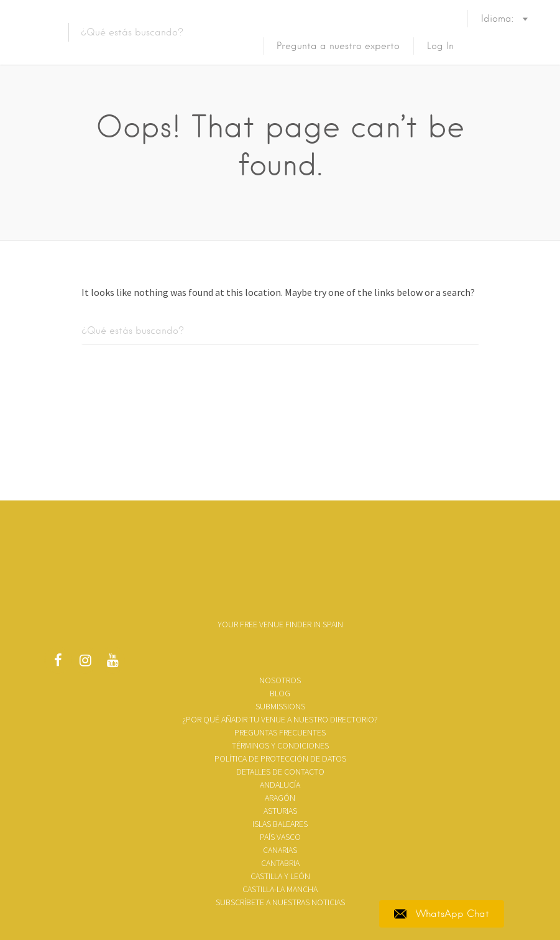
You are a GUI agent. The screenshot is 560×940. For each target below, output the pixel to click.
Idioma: (499, 31)
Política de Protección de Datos (280, 758)
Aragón (280, 798)
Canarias (280, 850)
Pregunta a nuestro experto (338, 46)
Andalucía (280, 785)
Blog (280, 693)
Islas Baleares (280, 824)
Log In (440, 46)
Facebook (58, 663)
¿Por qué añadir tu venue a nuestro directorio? (280, 719)
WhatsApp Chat (442, 914)
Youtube (112, 663)
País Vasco (280, 837)
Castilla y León (280, 876)
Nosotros (280, 680)
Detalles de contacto (280, 772)
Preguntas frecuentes (280, 732)
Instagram (85, 663)
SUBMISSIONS (280, 706)
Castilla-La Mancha (280, 889)
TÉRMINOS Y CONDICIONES (280, 745)
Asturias (280, 811)
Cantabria (280, 863)
